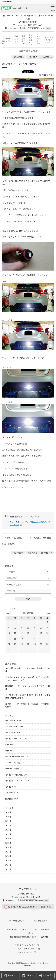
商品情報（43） (12, 799)
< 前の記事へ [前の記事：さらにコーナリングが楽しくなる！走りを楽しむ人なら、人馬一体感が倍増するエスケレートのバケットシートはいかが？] (18, 57)
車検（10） (10, 751)
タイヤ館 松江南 (20, 8)
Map (48, 28)
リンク (26, 930)
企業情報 (45, 937)
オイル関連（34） (13, 732)
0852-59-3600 (30, 22)
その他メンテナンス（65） (17, 738)
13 (28, 633)
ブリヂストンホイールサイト (27, 949)
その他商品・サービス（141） (18, 781)
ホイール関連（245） (15, 726)
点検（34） (10, 744)
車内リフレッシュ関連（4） (17, 756)
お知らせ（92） (12, 793)
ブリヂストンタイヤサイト (26, 945)
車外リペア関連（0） (14, 768)
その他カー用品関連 (42, 538)
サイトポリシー (29, 933)
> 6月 (48, 613)
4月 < (8, 613)
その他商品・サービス (22, 538)
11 (15, 633)
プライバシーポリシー (41, 930)
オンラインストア (26, 952)
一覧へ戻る (32, 57)
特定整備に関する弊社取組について (23, 937)
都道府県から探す (16, 40)
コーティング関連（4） (15, 763)
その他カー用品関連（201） (17, 775)
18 (15, 638)
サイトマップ (13, 930)
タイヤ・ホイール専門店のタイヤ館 (6, 40)
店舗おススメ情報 (39, 40)
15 (41, 633)
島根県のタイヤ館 (23, 40)
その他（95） (11, 787)
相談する (10, 975)
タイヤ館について (15, 921)
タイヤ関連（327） (14, 720)
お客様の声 (41, 921)
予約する (28, 975)
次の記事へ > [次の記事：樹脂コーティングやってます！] (47, 57)
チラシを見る (46, 975)
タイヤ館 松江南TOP (30, 40)
